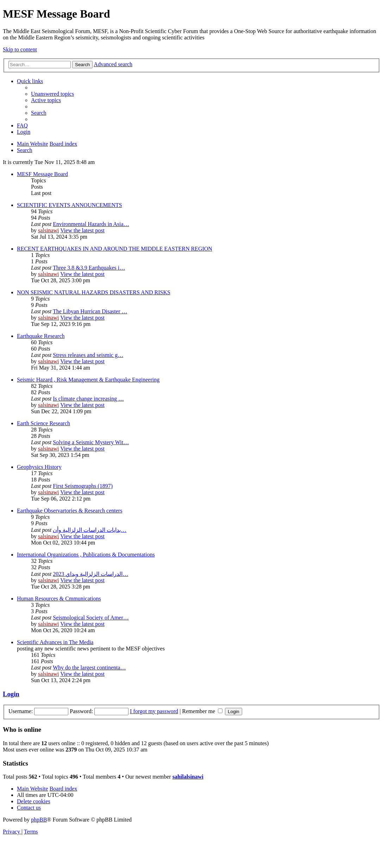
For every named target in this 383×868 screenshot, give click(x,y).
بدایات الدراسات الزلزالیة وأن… (90, 530)
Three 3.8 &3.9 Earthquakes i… (89, 268)
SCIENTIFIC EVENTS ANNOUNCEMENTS (70, 205)
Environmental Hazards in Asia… (91, 224)
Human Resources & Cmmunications (59, 599)
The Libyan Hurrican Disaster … (90, 311)
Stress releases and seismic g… (88, 355)
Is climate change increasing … (88, 399)
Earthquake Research (41, 336)
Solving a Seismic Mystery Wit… (91, 442)
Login (11, 694)
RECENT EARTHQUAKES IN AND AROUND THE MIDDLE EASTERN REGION (115, 249)
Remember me (202, 711)
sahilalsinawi (188, 777)
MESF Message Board (42, 174)
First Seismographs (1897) (83, 486)
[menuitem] (52, 94)
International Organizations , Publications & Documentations (86, 555)
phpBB (39, 820)
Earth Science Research (43, 423)
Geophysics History (39, 467)
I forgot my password (154, 711)
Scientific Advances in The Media (55, 642)
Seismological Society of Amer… (91, 618)
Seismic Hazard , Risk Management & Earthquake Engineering (88, 380)
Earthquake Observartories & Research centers (70, 511)
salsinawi (49, 230)
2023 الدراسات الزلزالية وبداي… (90, 574)
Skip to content (20, 49)
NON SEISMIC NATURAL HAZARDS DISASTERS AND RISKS (94, 292)
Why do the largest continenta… (89, 668)
